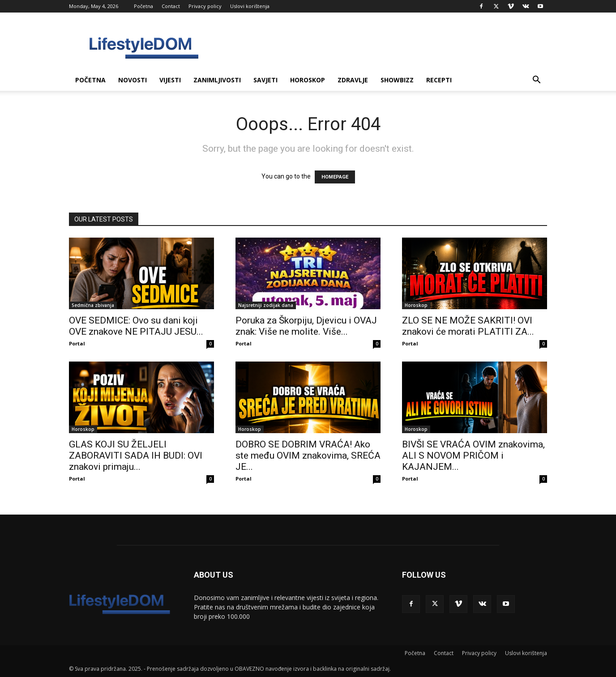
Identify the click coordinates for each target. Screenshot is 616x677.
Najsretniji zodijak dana (266, 305)
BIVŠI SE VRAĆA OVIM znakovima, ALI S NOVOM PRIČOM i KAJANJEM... (473, 456)
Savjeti (265, 80)
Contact (171, 6)
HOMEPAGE (335, 177)
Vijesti (170, 80)
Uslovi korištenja (250, 6)
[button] (536, 81)
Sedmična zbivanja (93, 305)
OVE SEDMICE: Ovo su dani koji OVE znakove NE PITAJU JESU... (136, 326)
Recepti (439, 80)
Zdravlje (353, 80)
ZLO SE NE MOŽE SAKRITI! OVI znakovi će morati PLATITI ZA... (468, 326)
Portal (77, 343)
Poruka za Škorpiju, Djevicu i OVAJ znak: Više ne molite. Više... (306, 326)
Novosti (133, 80)
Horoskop (308, 80)
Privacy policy (205, 6)
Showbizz (397, 80)
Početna (143, 6)
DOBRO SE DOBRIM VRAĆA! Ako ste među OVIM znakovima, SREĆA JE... (308, 456)
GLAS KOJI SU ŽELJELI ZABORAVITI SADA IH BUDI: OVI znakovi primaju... (136, 456)
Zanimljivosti (217, 80)
